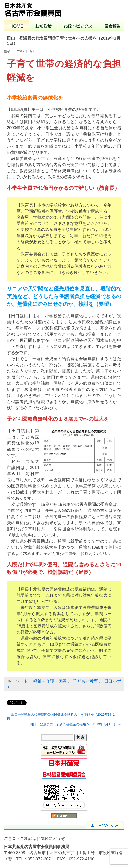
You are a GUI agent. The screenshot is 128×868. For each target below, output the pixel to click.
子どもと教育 (85, 681)
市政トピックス (78, 27)
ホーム (17, 27)
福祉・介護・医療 (50, 681)
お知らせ (43, 27)
